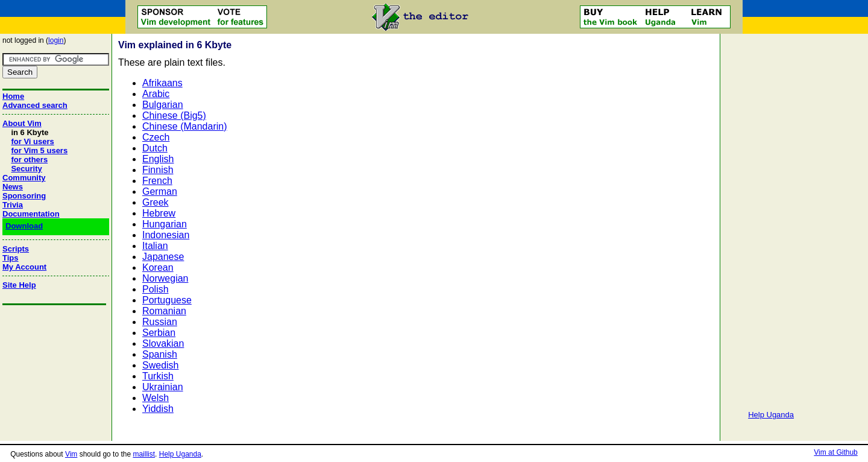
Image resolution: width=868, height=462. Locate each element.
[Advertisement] (771, 217)
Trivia (13, 205)
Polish (156, 289)
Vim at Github (835, 452)
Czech (156, 137)
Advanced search (35, 105)
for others (29, 160)
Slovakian (163, 343)
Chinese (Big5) (174, 115)
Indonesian (166, 235)
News (13, 187)
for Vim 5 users (39, 150)
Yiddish (158, 409)
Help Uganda (771, 415)
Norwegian (165, 278)
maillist (144, 454)
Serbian (159, 333)
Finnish (158, 170)
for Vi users (32, 141)
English (158, 159)
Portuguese (167, 300)
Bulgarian (163, 105)
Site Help (19, 285)
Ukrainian (163, 387)
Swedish (160, 365)
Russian (160, 322)
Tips (11, 258)
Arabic (156, 94)
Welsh (156, 398)
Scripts (16, 249)
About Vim (22, 123)
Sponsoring (24, 196)
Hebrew (159, 213)
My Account (24, 267)
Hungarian (165, 224)
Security (26, 169)
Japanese (163, 257)
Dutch (155, 148)
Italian (155, 246)
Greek (156, 202)
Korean (158, 267)
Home (13, 96)
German (160, 191)
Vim (71, 454)
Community (24, 178)
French (157, 181)
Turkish (158, 376)
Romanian (164, 311)
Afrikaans (162, 83)
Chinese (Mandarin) (185, 126)
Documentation (31, 214)
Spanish (160, 354)
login (56, 40)
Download (24, 226)
